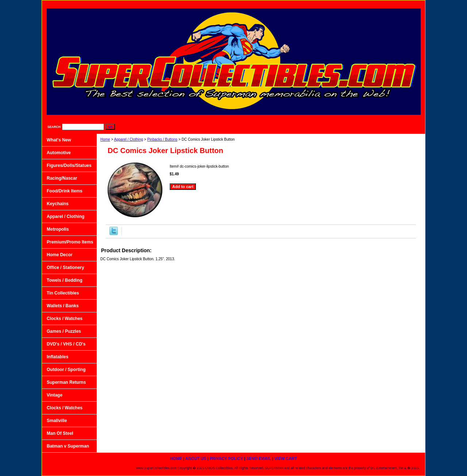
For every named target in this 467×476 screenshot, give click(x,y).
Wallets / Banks (63, 306)
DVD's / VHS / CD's (66, 344)
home (266, 4)
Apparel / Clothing (129, 139)
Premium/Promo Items (70, 242)
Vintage (55, 395)
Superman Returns (66, 382)
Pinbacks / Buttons (162, 139)
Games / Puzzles (64, 331)
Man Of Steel (60, 433)
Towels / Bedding (65, 280)
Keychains (58, 204)
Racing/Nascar (62, 178)
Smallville (57, 421)
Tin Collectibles (63, 293)
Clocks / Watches (65, 319)
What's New (59, 140)
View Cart (407, 4)
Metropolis (58, 229)
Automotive (59, 153)
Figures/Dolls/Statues (69, 165)
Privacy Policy (333, 4)
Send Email (372, 4)
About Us (295, 4)
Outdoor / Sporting (66, 370)
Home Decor (60, 255)
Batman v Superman (68, 446)
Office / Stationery (65, 268)
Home (105, 139)
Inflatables (57, 357)
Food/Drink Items (65, 191)
